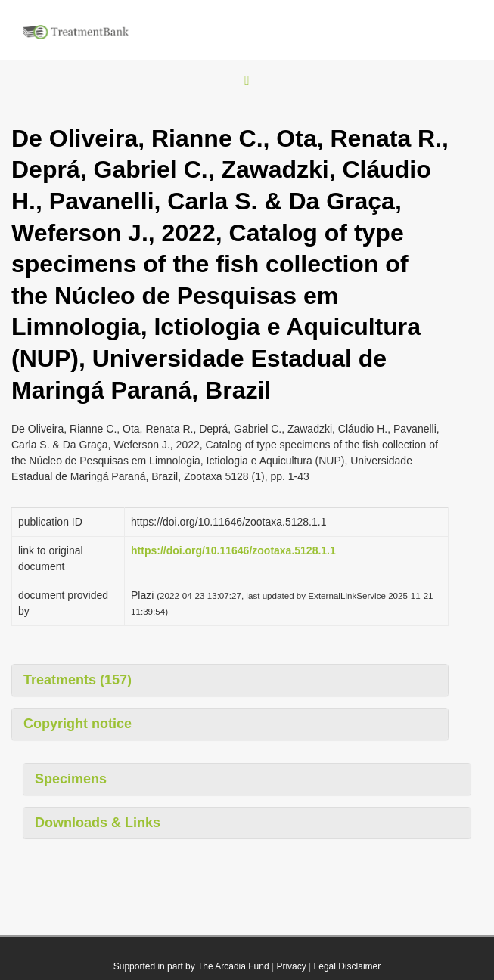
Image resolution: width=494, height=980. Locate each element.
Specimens (71, 779)
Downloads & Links (98, 823)
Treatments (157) (78, 680)
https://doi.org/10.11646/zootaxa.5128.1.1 (233, 550)
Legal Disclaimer (348, 966)
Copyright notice (78, 724)
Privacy (291, 966)
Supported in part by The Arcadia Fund (191, 966)
